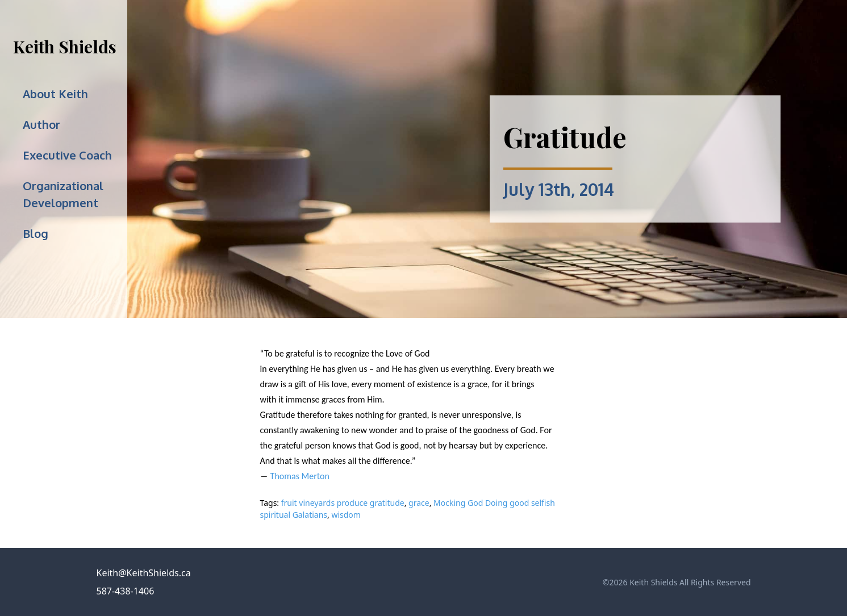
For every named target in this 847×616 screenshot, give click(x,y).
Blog (36, 233)
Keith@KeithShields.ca (144, 573)
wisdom (346, 515)
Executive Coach (67, 155)
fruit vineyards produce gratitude (343, 503)
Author (41, 124)
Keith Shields (65, 47)
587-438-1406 (126, 591)
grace (419, 503)
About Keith (55, 94)
